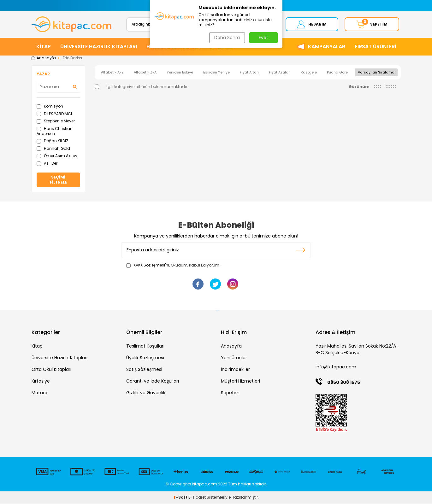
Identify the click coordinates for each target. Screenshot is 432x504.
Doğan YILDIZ (52, 141)
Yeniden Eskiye (180, 73)
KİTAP (44, 47)
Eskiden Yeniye (216, 73)
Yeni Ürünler (234, 359)
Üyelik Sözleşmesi (145, 359)
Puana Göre (337, 73)
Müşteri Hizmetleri (240, 382)
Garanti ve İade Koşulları (153, 382)
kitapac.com (205, 485)
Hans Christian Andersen (55, 132)
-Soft (181, 498)
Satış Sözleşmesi (144, 370)
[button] (154, 6)
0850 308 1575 (344, 383)
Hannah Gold (53, 149)
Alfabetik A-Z (112, 73)
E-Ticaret (197, 498)
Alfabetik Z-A (145, 73)
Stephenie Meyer (56, 122)
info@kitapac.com (336, 368)
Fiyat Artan (249, 73)
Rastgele (309, 73)
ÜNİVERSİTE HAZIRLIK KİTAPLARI (99, 47)
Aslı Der (47, 164)
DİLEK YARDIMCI (54, 114)
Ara (263, 24)
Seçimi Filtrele (58, 180)
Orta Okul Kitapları (51, 370)
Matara (39, 394)
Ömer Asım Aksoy (57, 156)
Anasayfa (44, 59)
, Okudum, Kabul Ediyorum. (173, 266)
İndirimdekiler (235, 370)
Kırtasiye (41, 382)
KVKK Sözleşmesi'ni (151, 266)
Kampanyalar (327, 47)
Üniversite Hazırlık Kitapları (59, 359)
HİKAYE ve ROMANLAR (173, 47)
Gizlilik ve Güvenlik (146, 394)
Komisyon (50, 107)
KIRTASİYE (222, 47)
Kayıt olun (301, 251)
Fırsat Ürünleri (375, 47)
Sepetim (230, 394)
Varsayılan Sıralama (376, 73)
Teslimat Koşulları (145, 347)
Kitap (37, 347)
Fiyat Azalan (280, 73)
